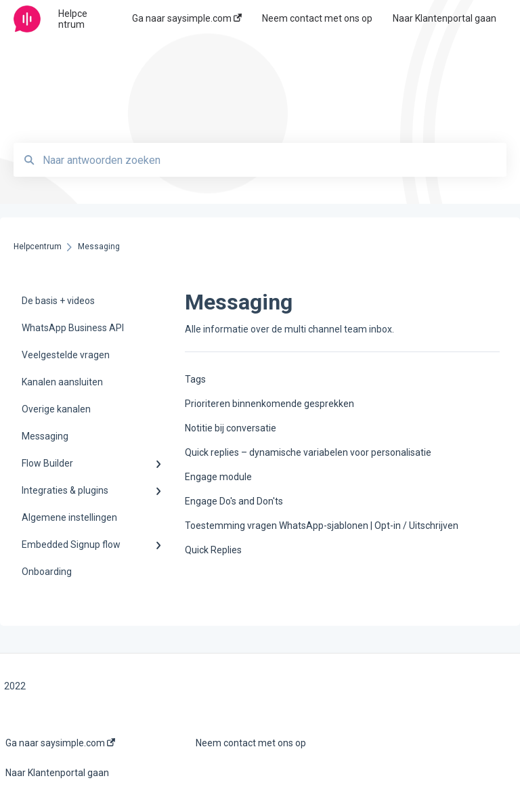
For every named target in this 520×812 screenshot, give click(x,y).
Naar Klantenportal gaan (57, 773)
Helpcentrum (73, 19)
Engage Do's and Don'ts (234, 501)
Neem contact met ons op (251, 743)
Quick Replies (213, 550)
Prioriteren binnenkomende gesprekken (269, 404)
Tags (195, 379)
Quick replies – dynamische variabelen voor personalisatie (308, 452)
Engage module (218, 477)
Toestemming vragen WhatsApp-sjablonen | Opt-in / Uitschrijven (322, 526)
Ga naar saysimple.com (60, 743)
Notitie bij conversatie (231, 428)
